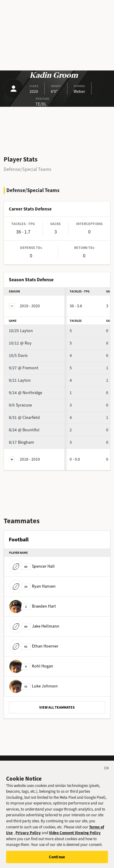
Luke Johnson (33, 686)
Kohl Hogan (31, 666)
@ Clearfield (24, 418)
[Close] (107, 773)
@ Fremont (24, 368)
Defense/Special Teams (28, 169)
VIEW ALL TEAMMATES (57, 707)
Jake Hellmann (34, 626)
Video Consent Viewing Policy (75, 837)
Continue (57, 861)
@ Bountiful (24, 430)
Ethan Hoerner (34, 646)
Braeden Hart (33, 606)
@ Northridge (26, 393)
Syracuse (20, 405)
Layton (21, 331)
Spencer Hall (32, 566)
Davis (18, 356)
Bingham (21, 442)
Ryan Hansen (32, 586)
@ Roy (20, 343)
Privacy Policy (28, 837)
